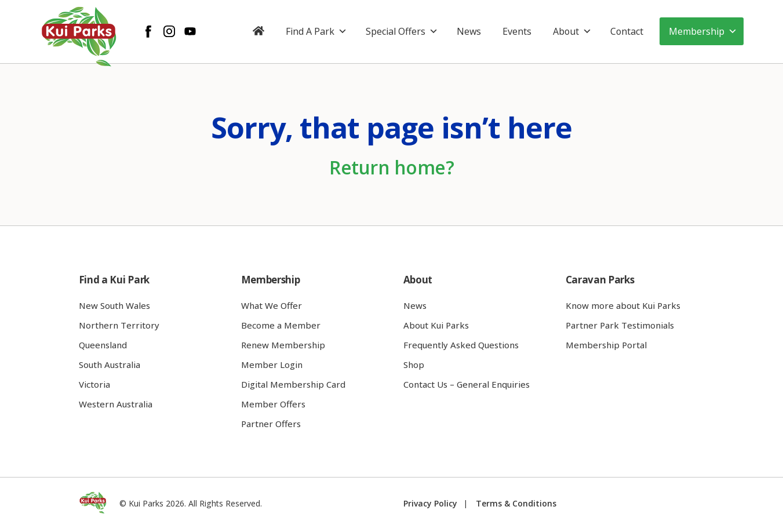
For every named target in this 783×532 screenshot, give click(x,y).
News (469, 31)
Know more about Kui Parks (623, 305)
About (572, 31)
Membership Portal (606, 345)
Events (517, 31)
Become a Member (281, 325)
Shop (414, 365)
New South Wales (114, 305)
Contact (627, 31)
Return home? (391, 167)
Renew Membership (283, 345)
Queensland (103, 345)
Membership (703, 31)
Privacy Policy (430, 503)
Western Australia (116, 404)
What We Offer (272, 305)
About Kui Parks (436, 325)
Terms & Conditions (516, 503)
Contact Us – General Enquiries (467, 384)
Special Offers (402, 31)
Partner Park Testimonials (620, 325)
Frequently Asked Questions (461, 345)
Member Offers (273, 404)
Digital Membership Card (293, 384)
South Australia (110, 365)
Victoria (94, 384)
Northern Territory (119, 325)
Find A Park (316, 31)
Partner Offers (271, 424)
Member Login (272, 365)
